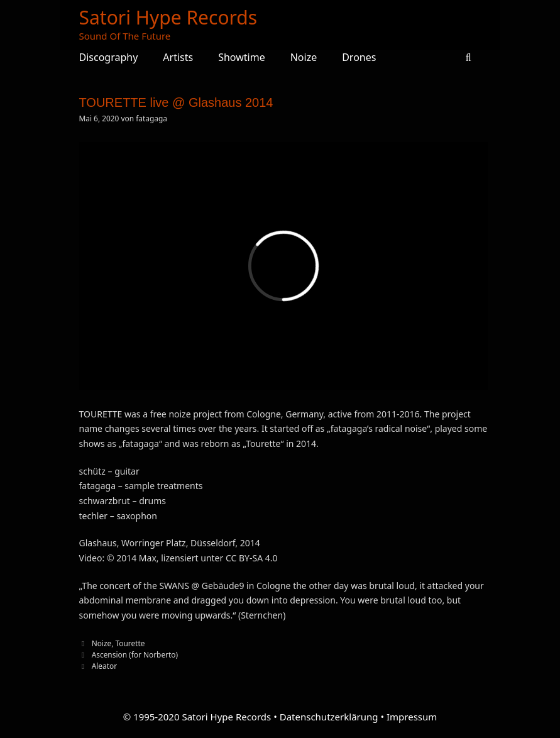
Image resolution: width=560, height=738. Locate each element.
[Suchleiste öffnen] (469, 57)
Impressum (412, 717)
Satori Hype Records (168, 17)
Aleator (104, 666)
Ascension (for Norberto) (135, 654)
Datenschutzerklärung (329, 717)
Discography (109, 57)
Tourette (130, 643)
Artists (178, 57)
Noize (304, 57)
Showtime (242, 57)
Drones (359, 57)
